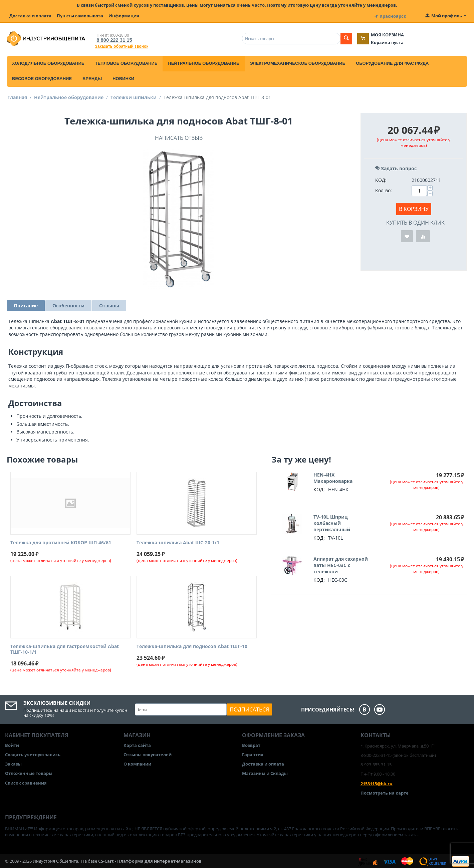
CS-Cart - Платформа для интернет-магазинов (150, 860)
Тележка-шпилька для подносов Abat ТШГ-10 (192, 646)
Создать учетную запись (33, 754)
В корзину (414, 208)
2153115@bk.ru (377, 783)
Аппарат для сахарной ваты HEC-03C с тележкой (341, 564)
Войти (12, 744)
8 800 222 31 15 (112, 39)
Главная (17, 96)
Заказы (13, 763)
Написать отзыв (179, 137)
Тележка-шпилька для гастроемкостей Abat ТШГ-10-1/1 (65, 648)
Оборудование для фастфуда (392, 62)
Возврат (251, 744)
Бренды (92, 78)
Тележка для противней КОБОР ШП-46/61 (61, 542)
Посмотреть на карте (385, 792)
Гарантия (253, 754)
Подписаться (249, 708)
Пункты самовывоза (80, 16)
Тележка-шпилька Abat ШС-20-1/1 (178, 542)
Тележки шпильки (134, 96)
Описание (26, 305)
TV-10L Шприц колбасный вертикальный (332, 522)
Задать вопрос (396, 167)
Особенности (68, 305)
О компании (137, 763)
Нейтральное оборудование (203, 62)
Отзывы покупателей (148, 754)
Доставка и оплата (30, 16)
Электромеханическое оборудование (298, 62)
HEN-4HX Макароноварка (333, 477)
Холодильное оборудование (48, 62)
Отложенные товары (29, 773)
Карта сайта (137, 744)
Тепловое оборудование (126, 62)
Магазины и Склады (265, 773)
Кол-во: (384, 189)
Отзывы (109, 305)
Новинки (123, 78)
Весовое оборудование (42, 78)
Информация (124, 16)
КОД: (381, 179)
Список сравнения (26, 782)
